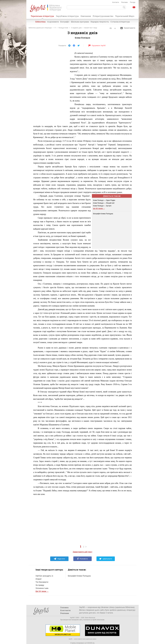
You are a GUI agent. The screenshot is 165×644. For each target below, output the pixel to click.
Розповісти (82, 559)
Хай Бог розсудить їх (44, 576)
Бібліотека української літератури (40, 28)
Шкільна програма (80, 22)
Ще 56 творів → (99, 208)
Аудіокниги (53, 22)
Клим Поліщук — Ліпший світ (104, 203)
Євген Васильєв (90, 618)
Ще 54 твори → (42, 591)
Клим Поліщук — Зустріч (102, 206)
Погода (133, 2)
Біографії (65, 22)
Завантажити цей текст (83, 552)
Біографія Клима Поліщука (103, 214)
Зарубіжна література (67, 16)
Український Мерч (125, 16)
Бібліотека (40, 22)
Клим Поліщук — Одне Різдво (104, 200)
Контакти (116, 2)
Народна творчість (100, 22)
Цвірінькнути (106, 559)
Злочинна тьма (42, 588)
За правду (40, 585)
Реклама (124, 2)
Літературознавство (103, 16)
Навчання (86, 16)
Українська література (42, 17)
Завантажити (128, 28)
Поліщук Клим (63, 28)
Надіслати (59, 559)
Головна (64, 607)
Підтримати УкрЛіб (97, 46)
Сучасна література (120, 22)
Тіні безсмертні (42, 582)
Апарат (39, 579)
